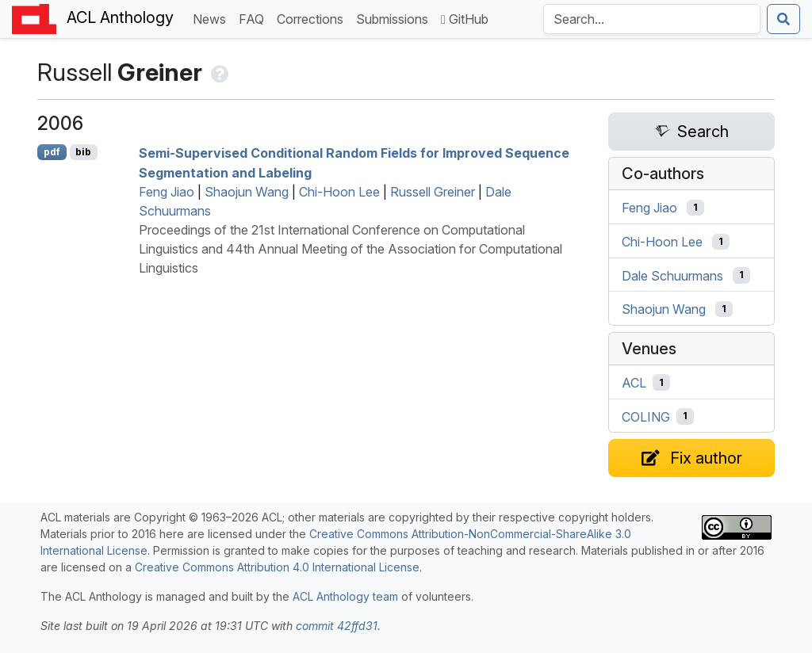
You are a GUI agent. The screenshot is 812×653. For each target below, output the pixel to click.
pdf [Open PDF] (52, 152)
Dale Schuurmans (672, 275)
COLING (646, 416)
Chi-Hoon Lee (339, 192)
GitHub (465, 19)
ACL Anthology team (345, 596)
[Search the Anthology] (652, 19)
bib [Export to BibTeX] (83, 152)
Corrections (313, 18)
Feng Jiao (167, 192)
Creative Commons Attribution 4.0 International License (277, 567)
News (213, 18)
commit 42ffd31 (337, 626)
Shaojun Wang (247, 192)
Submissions (395, 18)
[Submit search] (783, 19)
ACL (634, 383)
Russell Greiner (433, 192)
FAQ (255, 18)
